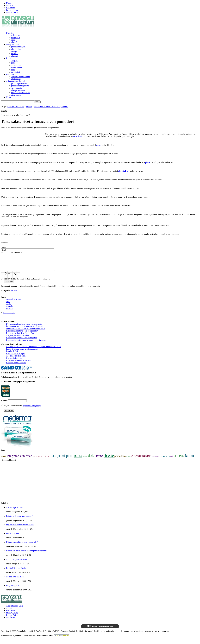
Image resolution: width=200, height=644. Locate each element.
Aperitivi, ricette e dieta (16, 360)
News (8, 97)
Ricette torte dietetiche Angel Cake (20, 337)
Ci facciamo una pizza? (16, 581)
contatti (9, 612)
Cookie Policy (12, 12)
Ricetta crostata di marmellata (18, 364)
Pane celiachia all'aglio (15, 357)
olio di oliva (16, 49)
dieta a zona (16, 95)
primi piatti (16, 72)
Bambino (10, 74)
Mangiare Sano (12, 44)
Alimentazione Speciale (16, 81)
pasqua (85, 460)
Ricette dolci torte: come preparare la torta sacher (26, 344)
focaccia (10, 312)
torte (8, 305)
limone (129, 460)
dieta (13, 40)
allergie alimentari (19, 90)
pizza (147, 162)
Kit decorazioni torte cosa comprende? (22, 335)
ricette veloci (17, 67)
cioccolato (138, 460)
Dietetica (10, 33)
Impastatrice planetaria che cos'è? (20, 529)
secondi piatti (17, 65)
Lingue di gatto (12, 589)
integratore (156, 460)
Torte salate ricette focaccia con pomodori (51, 107)
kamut (190, 459)
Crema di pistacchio (14, 362)
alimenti (15, 56)
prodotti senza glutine (20, 86)
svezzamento (17, 88)
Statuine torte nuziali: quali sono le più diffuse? (25, 332)
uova (4, 460)
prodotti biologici (18, 47)
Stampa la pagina (9, 317)
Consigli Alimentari (16, 107)
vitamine (15, 54)
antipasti (15, 60)
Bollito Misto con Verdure (17, 572)
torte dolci (78, 136)
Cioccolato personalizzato (17, 563)
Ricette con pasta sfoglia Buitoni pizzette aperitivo (27, 555)
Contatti (9, 5)
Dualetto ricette (12, 537)
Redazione (10, 8)
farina (100, 460)
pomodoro (120, 460)
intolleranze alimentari (20, 93)
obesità (14, 42)
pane (98, 145)
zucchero (165, 460)
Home (9, 3)
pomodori (10, 310)
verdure (53, 460)
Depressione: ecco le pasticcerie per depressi (24, 330)
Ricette (9, 58)
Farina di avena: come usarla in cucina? (22, 353)
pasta (13, 63)
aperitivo (45, 460)
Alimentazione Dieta (15, 610)
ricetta (180, 459)
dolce (173, 460)
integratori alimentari (20, 460)
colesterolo (16, 35)
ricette (109, 459)
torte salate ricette (13, 303)
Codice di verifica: (9, 283)
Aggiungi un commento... (31, 263)
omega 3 (15, 51)
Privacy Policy (12, 10)
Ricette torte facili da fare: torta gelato (22, 342)
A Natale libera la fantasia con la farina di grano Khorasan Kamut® (34, 350)
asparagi (37, 460)
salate (8, 308)
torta (148, 460)
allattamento (16, 79)
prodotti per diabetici (20, 83)
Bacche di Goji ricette (15, 355)
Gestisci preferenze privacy (100, 630)
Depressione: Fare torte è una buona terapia (24, 328)
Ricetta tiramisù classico (16, 366)
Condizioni (11, 621)
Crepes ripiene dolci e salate (18, 339)
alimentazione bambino (21, 77)
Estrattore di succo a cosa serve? (19, 520)
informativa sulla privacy (32, 409)
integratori (15, 38)
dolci (13, 70)
